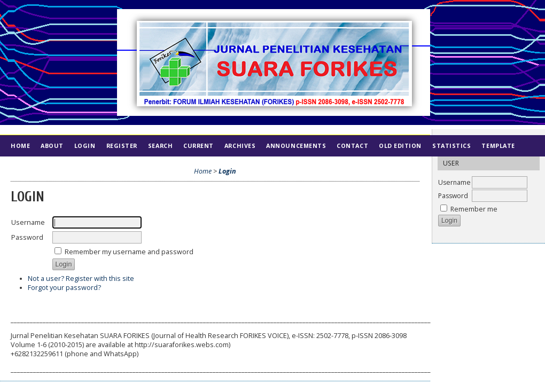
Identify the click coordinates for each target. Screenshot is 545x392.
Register (122, 146)
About (52, 146)
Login (85, 146)
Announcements (296, 146)
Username (454, 182)
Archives (240, 146)
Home (20, 146)
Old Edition (400, 146)
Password (453, 196)
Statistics (451, 146)
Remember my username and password (129, 252)
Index (21, 167)
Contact (352, 146)
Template (498, 146)
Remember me (474, 209)
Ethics (53, 167)
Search (160, 146)
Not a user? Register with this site (81, 279)
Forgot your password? (64, 288)
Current (198, 146)
